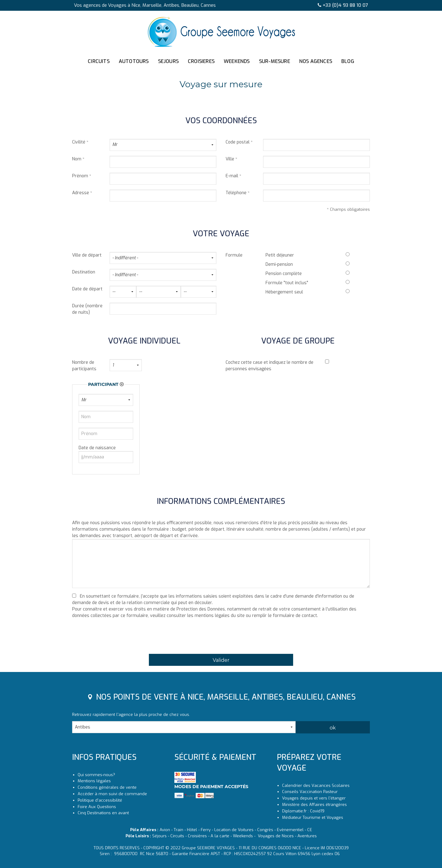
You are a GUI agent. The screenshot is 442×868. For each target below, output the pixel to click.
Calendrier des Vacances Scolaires (316, 786)
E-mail (232, 176)
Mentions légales (94, 781)
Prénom (80, 176)
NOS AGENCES (316, 61)
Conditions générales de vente (107, 787)
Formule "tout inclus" (287, 283)
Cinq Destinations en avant (103, 813)
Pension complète (284, 274)
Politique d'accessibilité (100, 800)
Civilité (79, 142)
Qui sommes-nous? (96, 775)
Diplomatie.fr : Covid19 (303, 811)
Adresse (81, 193)
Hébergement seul (284, 292)
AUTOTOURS (134, 61)
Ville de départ (87, 255)
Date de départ (87, 289)
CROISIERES (201, 61)
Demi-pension (279, 264)
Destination (84, 272)
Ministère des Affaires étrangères (314, 805)
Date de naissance (97, 448)
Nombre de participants (84, 366)
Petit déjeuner (280, 255)
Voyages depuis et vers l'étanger (314, 798)
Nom (77, 159)
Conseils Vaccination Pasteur (310, 792)
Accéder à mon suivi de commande (112, 794)
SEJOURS (168, 61)
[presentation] (119, 638)
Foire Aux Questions (97, 807)
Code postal (238, 142)
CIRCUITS (99, 61)
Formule (234, 255)
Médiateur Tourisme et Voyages (313, 817)
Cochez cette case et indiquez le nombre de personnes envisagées (269, 366)
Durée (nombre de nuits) (87, 309)
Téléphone (236, 193)
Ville (230, 159)
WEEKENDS (237, 61)
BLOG (348, 61)
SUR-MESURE (275, 61)
